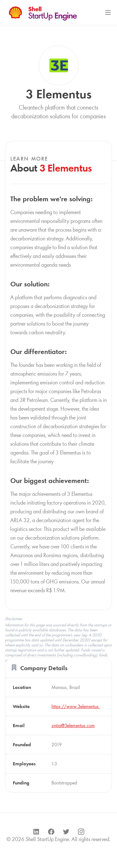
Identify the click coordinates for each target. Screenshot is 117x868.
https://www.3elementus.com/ (81, 706)
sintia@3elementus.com (73, 725)
